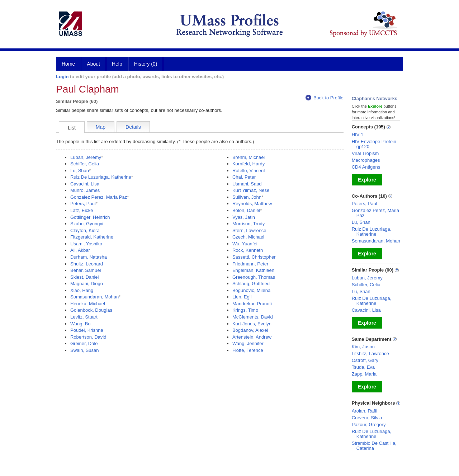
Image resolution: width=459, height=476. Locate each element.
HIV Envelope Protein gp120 (374, 144)
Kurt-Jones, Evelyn (252, 324)
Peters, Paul (83, 204)
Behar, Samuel (86, 270)
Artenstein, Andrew (252, 337)
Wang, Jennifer (248, 343)
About (93, 64)
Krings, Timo (245, 310)
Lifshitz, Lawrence (370, 354)
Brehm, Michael (249, 157)
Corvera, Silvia (367, 418)
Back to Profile (325, 98)
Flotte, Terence (248, 350)
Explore (367, 180)
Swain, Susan (85, 350)
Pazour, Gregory (369, 425)
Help (117, 64)
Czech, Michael (248, 237)
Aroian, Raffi (365, 411)
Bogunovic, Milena (251, 290)
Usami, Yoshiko (86, 244)
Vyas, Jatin (244, 217)
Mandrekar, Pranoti (252, 304)
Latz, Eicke (82, 210)
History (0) (146, 64)
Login (62, 77)
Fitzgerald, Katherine (92, 237)
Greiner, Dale (84, 343)
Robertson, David (88, 337)
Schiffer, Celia (85, 164)
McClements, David (253, 317)
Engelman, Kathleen (253, 270)
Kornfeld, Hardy (249, 164)
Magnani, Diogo (87, 284)
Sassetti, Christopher (254, 257)
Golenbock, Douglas (91, 310)
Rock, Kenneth (248, 250)
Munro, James (85, 190)
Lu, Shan (80, 171)
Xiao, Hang (82, 290)
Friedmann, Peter (250, 264)
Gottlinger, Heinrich (90, 217)
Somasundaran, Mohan (94, 297)
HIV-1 (358, 135)
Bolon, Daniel (246, 210)
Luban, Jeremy (86, 157)
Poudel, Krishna (87, 330)
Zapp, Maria (364, 374)
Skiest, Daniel (84, 277)
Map (101, 127)
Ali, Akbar (80, 250)
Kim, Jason (363, 347)
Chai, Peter (244, 177)
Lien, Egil (242, 297)
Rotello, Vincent (249, 171)
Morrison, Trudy (249, 224)
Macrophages (366, 160)
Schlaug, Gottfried (251, 284)
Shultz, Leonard (87, 264)
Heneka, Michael (88, 304)
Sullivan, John (247, 197)
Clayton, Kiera (85, 230)
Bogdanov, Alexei (250, 330)
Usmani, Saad (247, 184)
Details (133, 127)
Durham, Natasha (89, 257)
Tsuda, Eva (363, 367)
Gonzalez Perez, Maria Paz (99, 197)
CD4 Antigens (366, 167)
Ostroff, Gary (365, 360)
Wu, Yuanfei (245, 244)
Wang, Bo (81, 324)
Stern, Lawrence (249, 230)
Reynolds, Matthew (252, 204)
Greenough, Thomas (254, 277)
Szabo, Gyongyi (87, 224)
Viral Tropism (365, 153)
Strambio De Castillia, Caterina (374, 446)
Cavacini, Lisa (85, 184)
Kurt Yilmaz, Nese (251, 190)
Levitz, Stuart (84, 317)
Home (68, 64)
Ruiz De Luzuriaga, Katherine (101, 177)
